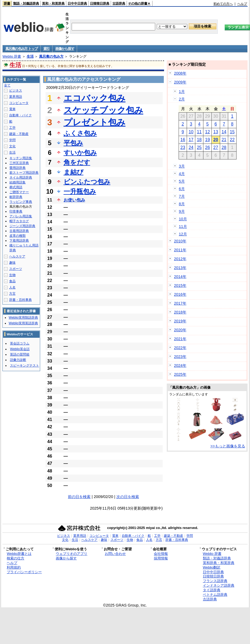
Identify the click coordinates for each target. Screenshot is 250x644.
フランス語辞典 (215, 581)
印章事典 (16, 211)
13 (216, 132)
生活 (30, 56)
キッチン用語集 (21, 158)
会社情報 (161, 554)
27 (216, 147)
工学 (12, 128)
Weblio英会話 (20, 349)
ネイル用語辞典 (21, 177)
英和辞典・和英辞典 (219, 563)
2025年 (180, 374)
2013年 (180, 268)
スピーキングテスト (25, 365)
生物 (12, 275)
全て (7, 85)
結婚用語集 (18, 182)
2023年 (180, 357)
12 (207, 132)
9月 (182, 211)
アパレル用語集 (21, 216)
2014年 (180, 277)
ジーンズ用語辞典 (22, 226)
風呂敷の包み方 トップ (21, 49)
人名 (12, 287)
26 (207, 147)
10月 (183, 219)
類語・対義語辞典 (26, 4)
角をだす (77, 162)
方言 (12, 294)
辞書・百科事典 (20, 300)
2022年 (180, 348)
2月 (182, 99)
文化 (12, 146)
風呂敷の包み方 (51, 56)
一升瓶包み (80, 191)
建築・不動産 (19, 134)
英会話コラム (20, 343)
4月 (182, 174)
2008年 (180, 73)
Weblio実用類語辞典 (23, 318)
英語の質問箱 (20, 354)
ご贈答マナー (19, 192)
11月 (183, 227)
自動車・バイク (20, 115)
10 (191, 132)
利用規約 (14, 567)
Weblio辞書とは (19, 554)
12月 (183, 234)
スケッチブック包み (103, 110)
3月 (182, 166)
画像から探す (65, 49)
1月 (182, 92)
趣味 (12, 263)
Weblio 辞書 (12, 56)
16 (183, 140)
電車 (12, 109)
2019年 (180, 321)
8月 (182, 204)
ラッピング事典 (21, 202)
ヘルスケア (17, 256)
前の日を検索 (79, 497)
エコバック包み (95, 98)
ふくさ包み (80, 133)
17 (191, 140)
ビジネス (16, 90)
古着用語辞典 (19, 231)
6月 (182, 189)
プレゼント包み (95, 122)
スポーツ (16, 269)
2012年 (180, 259)
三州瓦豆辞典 (19, 163)
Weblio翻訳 (212, 567)
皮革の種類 (18, 236)
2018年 (180, 312)
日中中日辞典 (77, 4)
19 (207, 140)
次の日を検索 (128, 497)
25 (199, 147)
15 (232, 132)
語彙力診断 (18, 360)
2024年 (180, 365)
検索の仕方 (15, 558)
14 (224, 132)
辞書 (7, 4)
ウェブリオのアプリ (72, 554)
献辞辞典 (16, 197)
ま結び (74, 172)
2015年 (180, 286)
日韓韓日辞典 (100, 4)
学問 (12, 140)
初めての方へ (223, 4)
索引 (46, 49)
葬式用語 (16, 187)
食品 (12, 281)
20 (216, 140)
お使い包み (74, 200)
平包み (73, 143)
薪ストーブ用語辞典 (24, 173)
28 (224, 147)
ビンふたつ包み (87, 182)
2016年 (180, 294)
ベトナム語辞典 (215, 595)
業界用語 (16, 97)
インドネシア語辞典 (219, 585)
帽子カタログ (19, 221)
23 (183, 147)
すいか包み (80, 153)
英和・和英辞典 (53, 4)
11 (199, 132)
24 (191, 147)
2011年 (180, 250)
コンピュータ (19, 103)
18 (199, 140)
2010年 (180, 241)
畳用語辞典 (18, 168)
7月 (182, 196)
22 (232, 140)
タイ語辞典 (212, 590)
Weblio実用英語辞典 (23, 323)
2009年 (180, 82)
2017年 (180, 303)
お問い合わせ (115, 554)
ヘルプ (242, 4)
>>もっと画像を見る (228, 446)
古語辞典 (119, 4)
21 (224, 140)
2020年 (180, 330)
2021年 (180, 339)
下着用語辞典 (19, 241)
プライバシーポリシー (24, 572)
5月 (182, 181)
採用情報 (161, 558)
